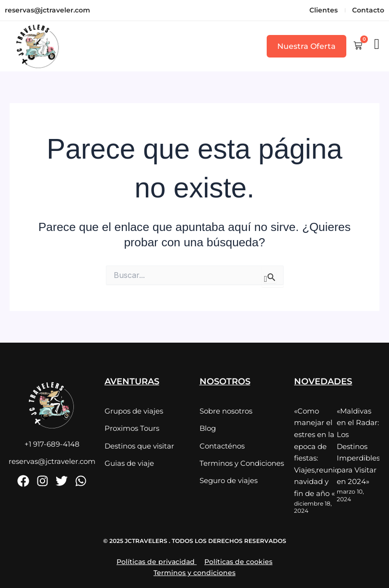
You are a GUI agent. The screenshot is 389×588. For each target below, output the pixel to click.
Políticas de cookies (238, 559)
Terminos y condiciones (194, 570)
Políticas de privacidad (156, 559)
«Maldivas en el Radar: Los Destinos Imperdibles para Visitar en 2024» (358, 445)
